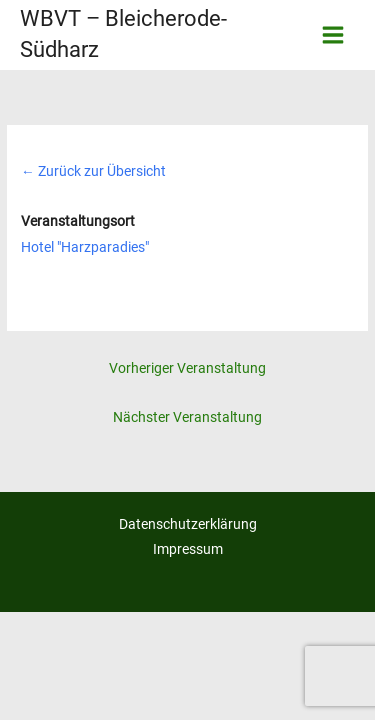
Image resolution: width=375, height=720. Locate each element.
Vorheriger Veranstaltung (187, 368)
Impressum (188, 549)
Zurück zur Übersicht (93, 171)
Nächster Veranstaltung (187, 417)
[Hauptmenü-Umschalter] (333, 35)
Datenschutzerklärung (188, 524)
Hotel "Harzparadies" (85, 247)
